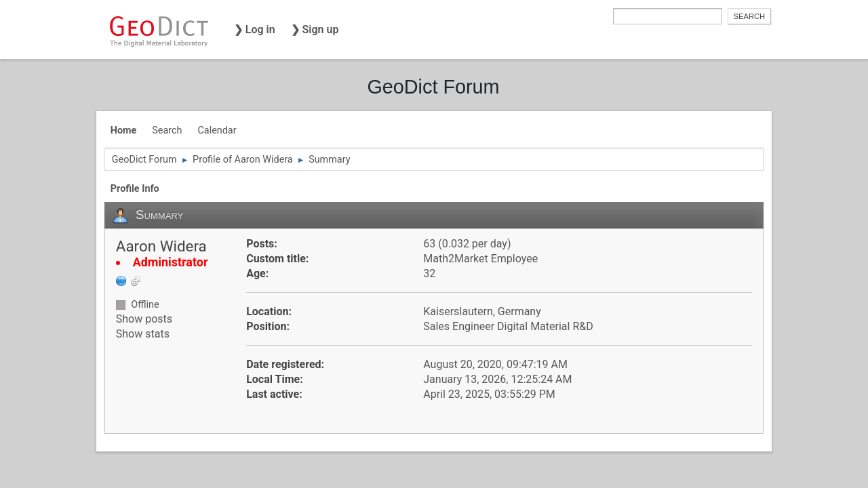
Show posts (144, 319)
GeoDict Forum (433, 87)
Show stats (143, 334)
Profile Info (135, 189)
